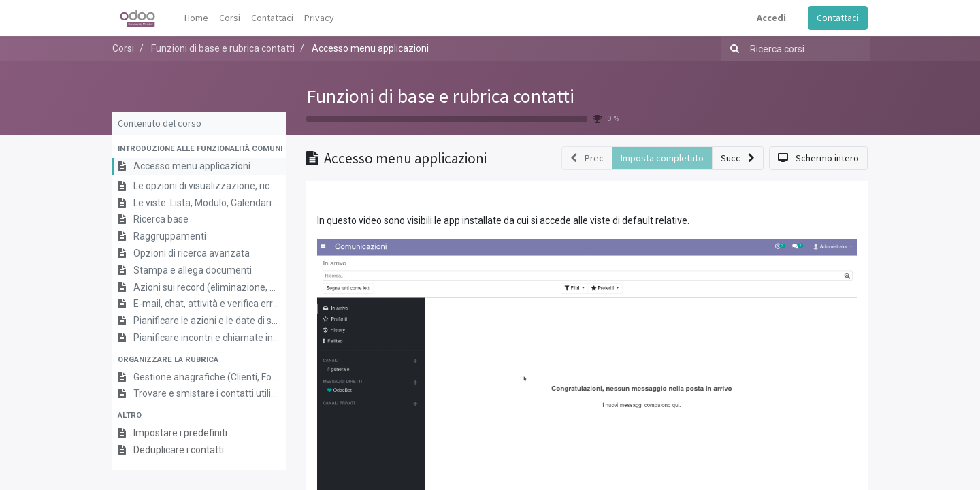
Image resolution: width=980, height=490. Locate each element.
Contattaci (838, 18)
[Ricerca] (732, 49)
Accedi (771, 18)
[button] (199, 149)
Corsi (123, 48)
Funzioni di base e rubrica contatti (440, 96)
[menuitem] (196, 18)
